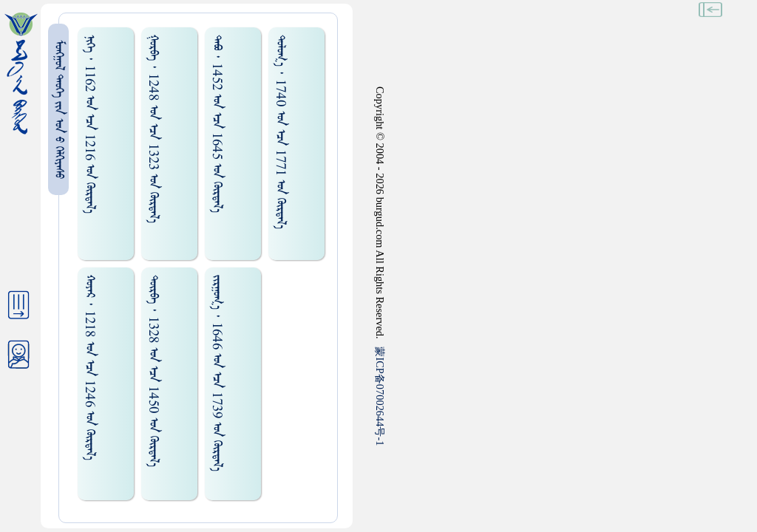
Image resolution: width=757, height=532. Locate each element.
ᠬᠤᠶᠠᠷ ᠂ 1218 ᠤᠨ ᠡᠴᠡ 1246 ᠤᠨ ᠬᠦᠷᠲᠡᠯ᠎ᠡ (90, 368)
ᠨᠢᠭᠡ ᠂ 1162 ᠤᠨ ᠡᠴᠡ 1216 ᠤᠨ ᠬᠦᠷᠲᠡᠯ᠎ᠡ (90, 124)
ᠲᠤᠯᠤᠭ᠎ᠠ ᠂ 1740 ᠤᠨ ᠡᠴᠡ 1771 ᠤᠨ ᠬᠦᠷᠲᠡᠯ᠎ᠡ (281, 132)
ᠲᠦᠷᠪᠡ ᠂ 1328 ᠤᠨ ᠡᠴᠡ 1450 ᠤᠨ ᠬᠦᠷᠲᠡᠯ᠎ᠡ (153, 371)
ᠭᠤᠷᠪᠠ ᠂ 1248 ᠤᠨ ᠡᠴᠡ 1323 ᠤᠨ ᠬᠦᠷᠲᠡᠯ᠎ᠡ (153, 129)
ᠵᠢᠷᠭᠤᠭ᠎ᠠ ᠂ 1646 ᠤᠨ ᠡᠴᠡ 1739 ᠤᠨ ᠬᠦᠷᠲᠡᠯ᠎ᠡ (217, 373)
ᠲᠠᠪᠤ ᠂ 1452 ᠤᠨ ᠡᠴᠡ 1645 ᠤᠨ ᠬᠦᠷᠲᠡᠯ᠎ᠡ (217, 124)
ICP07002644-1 (380, 396)
